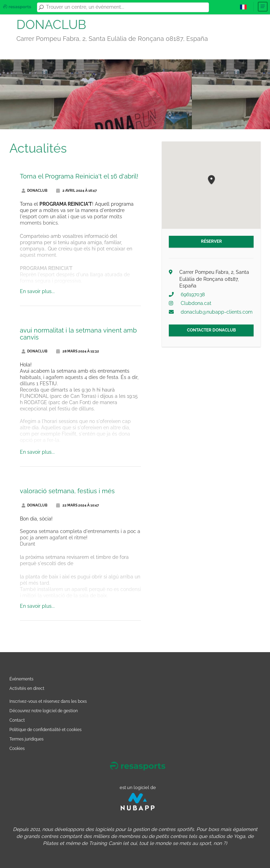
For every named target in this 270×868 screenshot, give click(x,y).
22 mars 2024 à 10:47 (78, 505)
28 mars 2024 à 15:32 (78, 351)
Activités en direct (27, 688)
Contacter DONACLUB (211, 330)
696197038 (193, 294)
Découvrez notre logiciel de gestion (44, 711)
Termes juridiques (27, 739)
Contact (17, 720)
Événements (21, 679)
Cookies (17, 748)
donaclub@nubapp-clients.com (217, 312)
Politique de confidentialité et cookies (46, 730)
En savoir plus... (37, 291)
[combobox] (126, 7)
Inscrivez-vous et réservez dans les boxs (48, 701)
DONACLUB (35, 191)
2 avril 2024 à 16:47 (77, 191)
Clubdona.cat (196, 303)
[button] (211, 180)
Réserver (211, 241)
